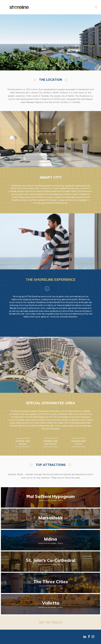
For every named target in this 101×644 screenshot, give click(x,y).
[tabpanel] (50, 307)
